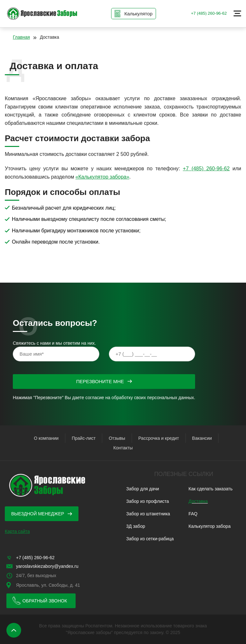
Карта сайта (17, 531)
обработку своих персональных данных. (153, 398)
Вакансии (202, 438)
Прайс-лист (84, 438)
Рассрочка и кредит (159, 438)
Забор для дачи (143, 489)
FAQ (193, 514)
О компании (46, 438)
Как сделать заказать (211, 489)
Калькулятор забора (210, 526)
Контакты (123, 448)
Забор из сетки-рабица (150, 539)
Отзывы (117, 438)
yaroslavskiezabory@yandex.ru (47, 566)
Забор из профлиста (148, 501)
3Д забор (136, 526)
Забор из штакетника (148, 514)
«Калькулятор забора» (102, 177)
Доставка (198, 501)
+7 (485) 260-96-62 (209, 13)
